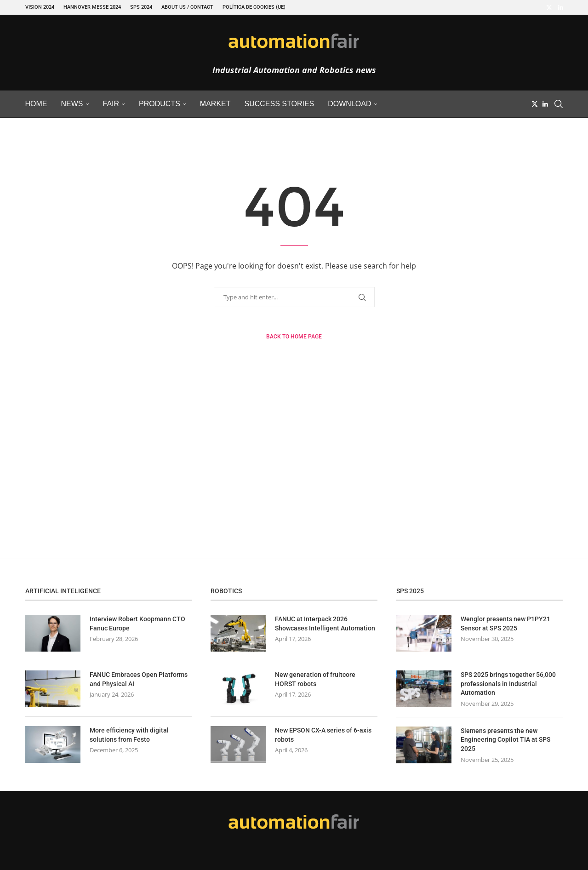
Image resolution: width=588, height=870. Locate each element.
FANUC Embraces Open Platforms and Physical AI (139, 679)
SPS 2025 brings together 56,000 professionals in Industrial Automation (508, 684)
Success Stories (280, 104)
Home (36, 104)
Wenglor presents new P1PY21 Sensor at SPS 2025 (505, 624)
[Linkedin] (561, 7)
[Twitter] (549, 7)
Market (215, 104)
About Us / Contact (187, 7)
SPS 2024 (141, 7)
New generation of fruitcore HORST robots (315, 679)
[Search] (559, 104)
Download (349, 104)
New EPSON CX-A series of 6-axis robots (323, 735)
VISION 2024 (40, 7)
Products (160, 104)
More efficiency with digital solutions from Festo (129, 735)
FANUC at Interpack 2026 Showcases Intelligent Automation (325, 624)
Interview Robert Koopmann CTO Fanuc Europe (137, 624)
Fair (111, 104)
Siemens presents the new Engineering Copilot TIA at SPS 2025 (505, 740)
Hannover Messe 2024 (92, 7)
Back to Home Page (294, 337)
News (72, 104)
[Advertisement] (294, 471)
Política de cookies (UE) (254, 7)
